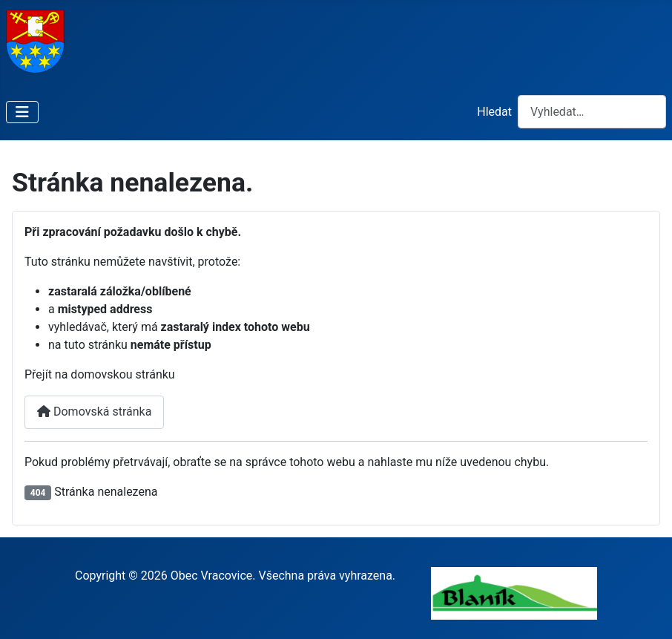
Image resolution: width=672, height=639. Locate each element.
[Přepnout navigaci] (22, 112)
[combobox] (592, 112)
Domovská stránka (94, 412)
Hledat (494, 112)
